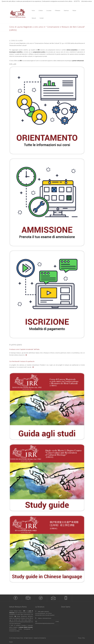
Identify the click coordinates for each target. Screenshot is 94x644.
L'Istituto (41, 11)
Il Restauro (58, 11)
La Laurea (49, 11)
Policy (84, 638)
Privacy (80, 638)
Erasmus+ (66, 11)
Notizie (74, 11)
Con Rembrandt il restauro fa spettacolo (22, 361)
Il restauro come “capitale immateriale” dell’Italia (24, 349)
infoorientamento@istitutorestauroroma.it (45, 623)
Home (33, 11)
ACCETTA (77, 1)
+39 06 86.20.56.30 (47, 618)
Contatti (42, 18)
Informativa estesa (87, 1)
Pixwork (11, 642)
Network (34, 18)
